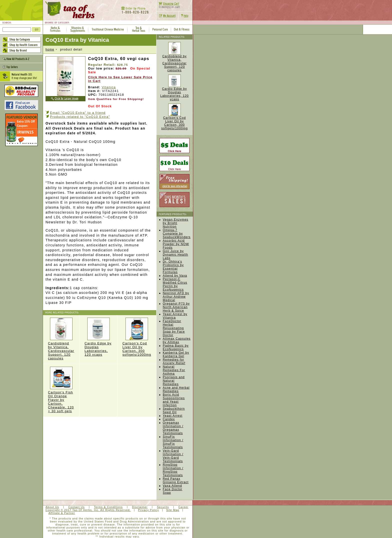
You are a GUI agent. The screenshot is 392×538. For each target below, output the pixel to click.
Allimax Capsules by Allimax (177, 340)
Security (163, 507)
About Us (52, 507)
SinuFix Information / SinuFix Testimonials (173, 442)
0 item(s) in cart (168, 6)
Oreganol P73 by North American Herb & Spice (176, 307)
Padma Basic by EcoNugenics (176, 347)
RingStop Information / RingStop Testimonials (173, 470)
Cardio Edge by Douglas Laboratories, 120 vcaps (98, 337)
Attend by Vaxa (175, 276)
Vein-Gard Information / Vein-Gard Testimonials (173, 456)
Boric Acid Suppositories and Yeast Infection (174, 400)
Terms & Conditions (108, 507)
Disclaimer (140, 507)
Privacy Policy (148, 510)
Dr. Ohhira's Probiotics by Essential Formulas (173, 267)
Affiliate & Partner (62, 513)
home (50, 50)
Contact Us (76, 507)
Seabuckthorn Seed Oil (174, 410)
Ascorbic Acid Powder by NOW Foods (176, 244)
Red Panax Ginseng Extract (176, 480)
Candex (169, 419)
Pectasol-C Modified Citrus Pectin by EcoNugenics (175, 284)
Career (183, 507)
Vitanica (109, 87)
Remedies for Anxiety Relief (174, 361)
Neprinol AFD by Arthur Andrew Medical (176, 297)
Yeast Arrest (173, 416)
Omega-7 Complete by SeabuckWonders (177, 234)
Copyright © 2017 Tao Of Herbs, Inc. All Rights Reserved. (88, 510)
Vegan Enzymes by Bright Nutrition (175, 223)
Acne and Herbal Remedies (176, 389)
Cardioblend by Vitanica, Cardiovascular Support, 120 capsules (61, 339)
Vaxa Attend (172, 486)
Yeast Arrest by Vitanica (175, 316)
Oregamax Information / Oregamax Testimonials (173, 428)
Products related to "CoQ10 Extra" (80, 117)
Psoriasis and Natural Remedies (174, 381)
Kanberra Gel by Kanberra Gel (176, 354)
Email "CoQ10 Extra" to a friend (78, 113)
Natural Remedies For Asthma (174, 370)
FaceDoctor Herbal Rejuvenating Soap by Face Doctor (174, 328)
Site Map (173, 510)
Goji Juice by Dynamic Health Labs (175, 255)
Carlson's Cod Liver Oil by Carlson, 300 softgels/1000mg (137, 337)
